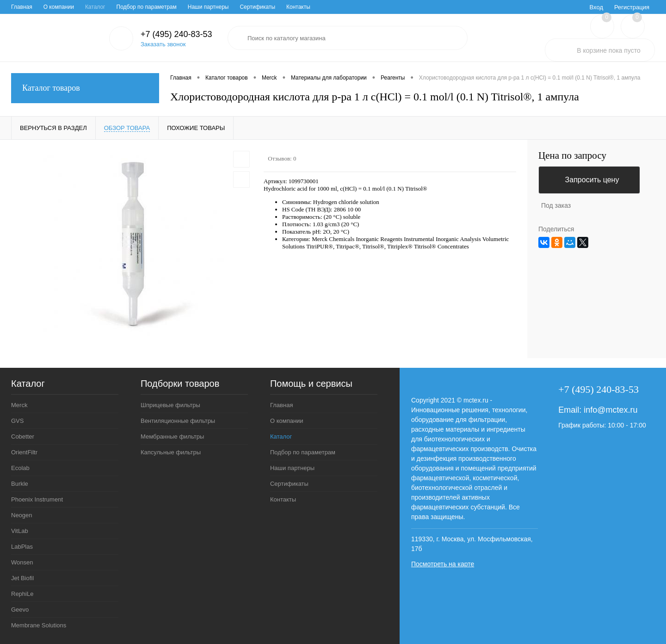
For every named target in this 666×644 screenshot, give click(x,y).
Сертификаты (257, 7)
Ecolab (20, 468)
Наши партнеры (208, 7)
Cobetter (23, 437)
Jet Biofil (22, 578)
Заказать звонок (163, 44)
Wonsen (22, 562)
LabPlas (22, 547)
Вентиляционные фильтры (178, 421)
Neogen (22, 515)
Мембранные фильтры (172, 437)
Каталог (95, 7)
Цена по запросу (572, 156)
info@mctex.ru (610, 410)
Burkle (20, 484)
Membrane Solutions (39, 625)
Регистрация (632, 7)
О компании (59, 7)
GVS (17, 421)
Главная (22, 7)
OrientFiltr (24, 452)
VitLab (20, 531)
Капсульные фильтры (171, 452)
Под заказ (556, 205)
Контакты (298, 7)
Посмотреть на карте (443, 564)
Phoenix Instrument (37, 499)
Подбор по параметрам (147, 7)
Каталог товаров (85, 88)
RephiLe (22, 594)
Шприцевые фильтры (170, 405)
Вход (596, 7)
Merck (19, 405)
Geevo (20, 610)
